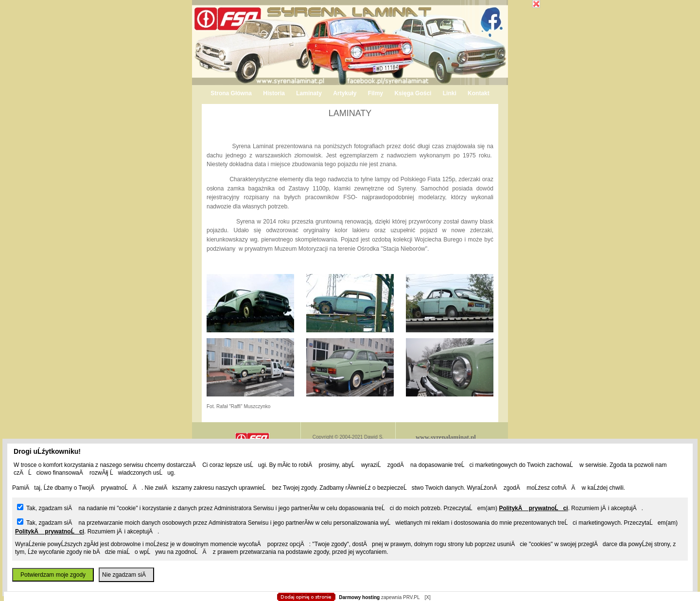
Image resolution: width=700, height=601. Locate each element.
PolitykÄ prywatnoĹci (533, 508)
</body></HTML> (350, 49)
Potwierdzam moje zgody (53, 575)
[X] (427, 597)
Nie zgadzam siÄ (126, 575)
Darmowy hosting (359, 597)
